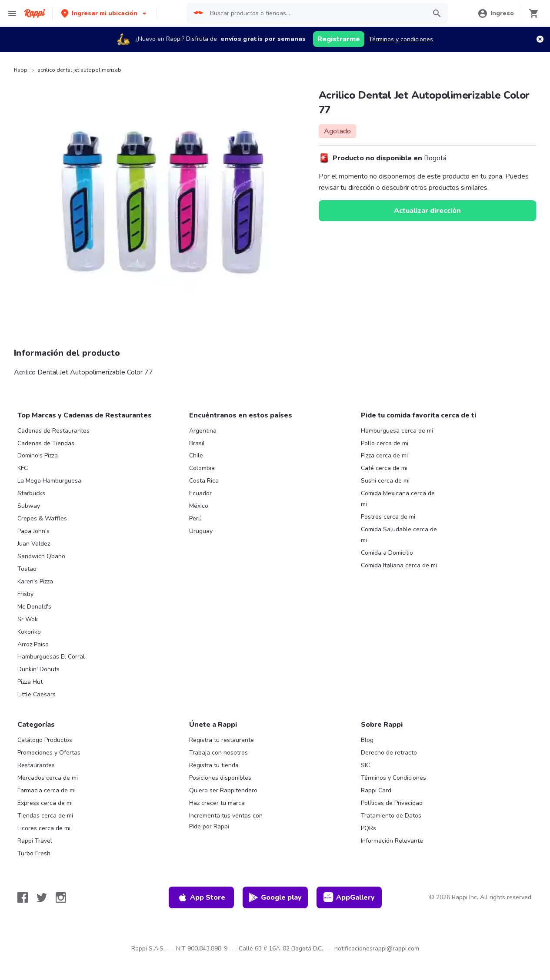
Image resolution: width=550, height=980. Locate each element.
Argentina (203, 431)
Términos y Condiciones (393, 778)
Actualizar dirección (427, 211)
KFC (23, 468)
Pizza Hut (30, 682)
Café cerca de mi (384, 468)
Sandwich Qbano (41, 556)
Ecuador (200, 493)
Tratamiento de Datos (391, 816)
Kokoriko (29, 632)
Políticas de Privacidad (392, 803)
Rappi (21, 70)
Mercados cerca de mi (48, 778)
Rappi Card (376, 790)
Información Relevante (392, 841)
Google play (275, 897)
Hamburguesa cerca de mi (397, 431)
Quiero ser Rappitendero (223, 790)
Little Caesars (37, 694)
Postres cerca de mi (388, 517)
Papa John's (33, 531)
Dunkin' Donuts (38, 669)
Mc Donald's (34, 607)
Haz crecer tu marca (217, 803)
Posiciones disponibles (220, 778)
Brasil (197, 443)
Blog (367, 740)
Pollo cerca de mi (385, 443)
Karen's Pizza (35, 581)
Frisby (25, 594)
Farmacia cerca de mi (47, 790)
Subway (29, 506)
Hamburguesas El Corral (51, 657)
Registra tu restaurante (222, 740)
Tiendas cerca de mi (45, 816)
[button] (105, 13)
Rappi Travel (35, 841)
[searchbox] (315, 13)
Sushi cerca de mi (385, 481)
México (199, 506)
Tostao (27, 569)
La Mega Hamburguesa (49, 481)
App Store (201, 897)
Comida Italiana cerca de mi (399, 565)
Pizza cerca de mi (384, 455)
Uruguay (201, 531)
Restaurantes (36, 765)
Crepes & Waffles (42, 518)
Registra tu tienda (214, 765)
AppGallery (349, 897)
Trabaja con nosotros (218, 753)
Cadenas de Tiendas (46, 443)
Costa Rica (204, 481)
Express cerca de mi (45, 803)
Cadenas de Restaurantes (53, 431)
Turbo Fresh (34, 853)
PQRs (368, 828)
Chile (196, 455)
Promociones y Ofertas (49, 753)
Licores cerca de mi (44, 828)
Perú (195, 518)
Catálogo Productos (45, 740)
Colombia (202, 468)
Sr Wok (28, 619)
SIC (365, 765)
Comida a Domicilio (387, 553)
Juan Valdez (34, 544)
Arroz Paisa (33, 644)
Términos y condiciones (401, 39)
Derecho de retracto (389, 753)
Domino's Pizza (38, 455)
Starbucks (31, 493)
